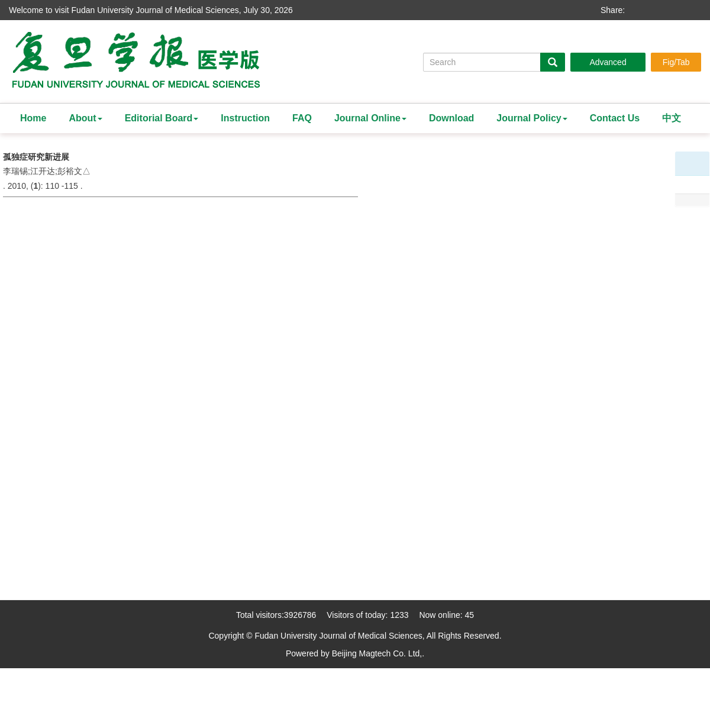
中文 (672, 118)
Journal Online (370, 118)
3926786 (300, 615)
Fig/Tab (676, 62)
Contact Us (615, 118)
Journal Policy (532, 118)
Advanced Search (608, 65)
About (85, 118)
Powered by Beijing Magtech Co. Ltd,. (355, 653)
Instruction (245, 118)
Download (451, 118)
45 (469, 615)
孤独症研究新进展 (36, 157)
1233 (399, 615)
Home (33, 118)
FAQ (302, 118)
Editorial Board (162, 118)
